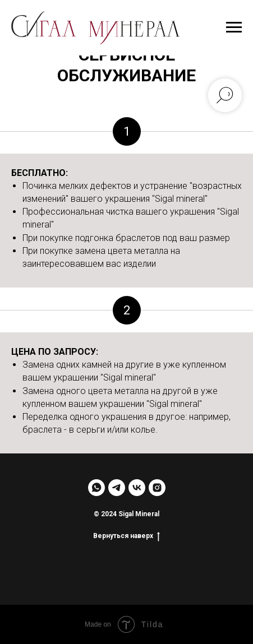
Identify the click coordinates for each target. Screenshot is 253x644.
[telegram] (117, 488)
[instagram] (157, 488)
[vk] (137, 488)
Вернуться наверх (127, 536)
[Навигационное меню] (234, 27)
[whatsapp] (96, 488)
